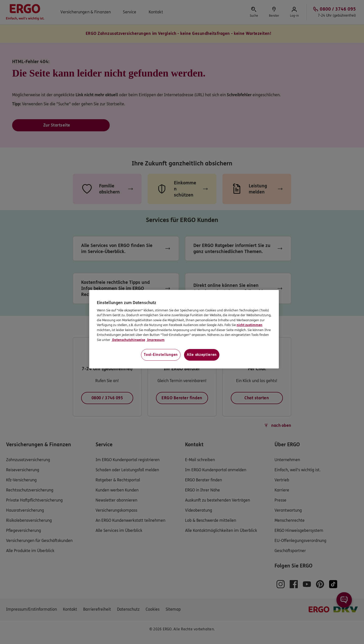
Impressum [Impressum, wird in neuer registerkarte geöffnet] (155, 340)
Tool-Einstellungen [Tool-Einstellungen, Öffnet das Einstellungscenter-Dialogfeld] (161, 355)
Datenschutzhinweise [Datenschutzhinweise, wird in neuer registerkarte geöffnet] (128, 340)
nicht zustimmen (249, 325)
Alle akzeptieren (202, 355)
